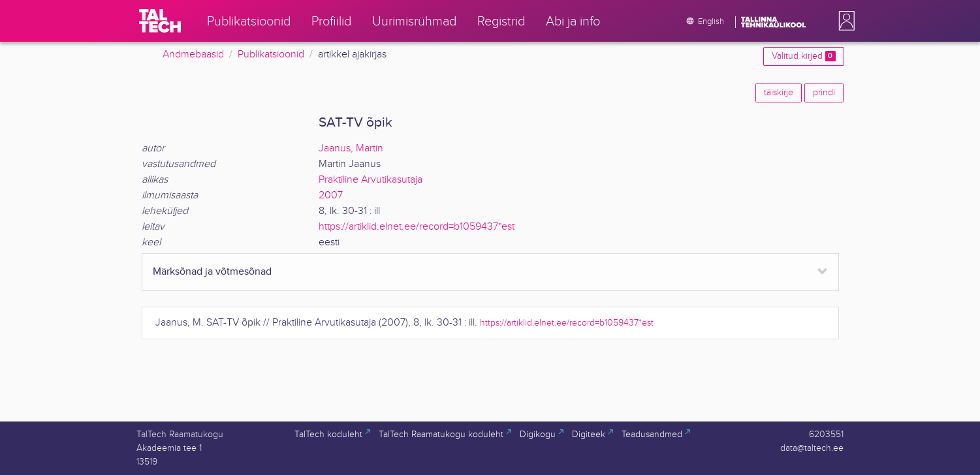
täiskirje (779, 93)
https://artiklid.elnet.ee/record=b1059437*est (417, 227)
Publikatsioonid (271, 54)
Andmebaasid (193, 54)
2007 (331, 195)
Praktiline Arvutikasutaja (371, 180)
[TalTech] (160, 21)
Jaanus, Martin (351, 148)
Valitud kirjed (803, 56)
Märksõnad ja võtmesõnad (212, 272)
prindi (824, 93)
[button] (844, 21)
